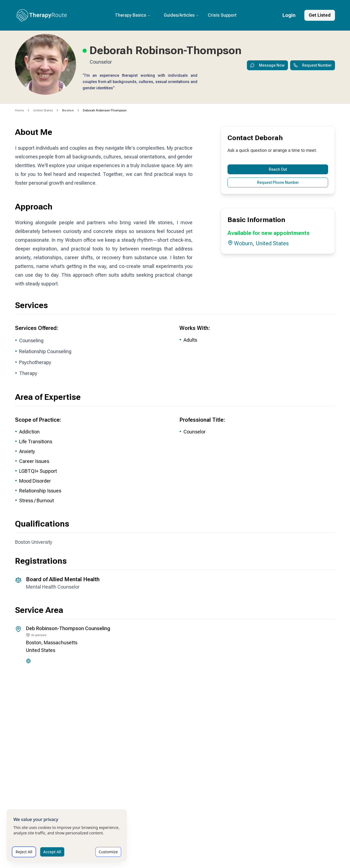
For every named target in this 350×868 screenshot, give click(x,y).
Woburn (243, 243)
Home (19, 110)
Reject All (24, 852)
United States (43, 110)
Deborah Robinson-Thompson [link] (105, 110)
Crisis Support (222, 15)
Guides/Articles (181, 15)
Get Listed (320, 15)
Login (289, 15)
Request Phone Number (278, 182)
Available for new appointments (269, 233)
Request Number (313, 65)
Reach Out (278, 169)
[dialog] (67, 835)
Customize (108, 852)
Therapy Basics (133, 15)
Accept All (52, 852)
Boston (34, 643)
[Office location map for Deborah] (175, 726)
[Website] (28, 661)
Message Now (267, 65)
